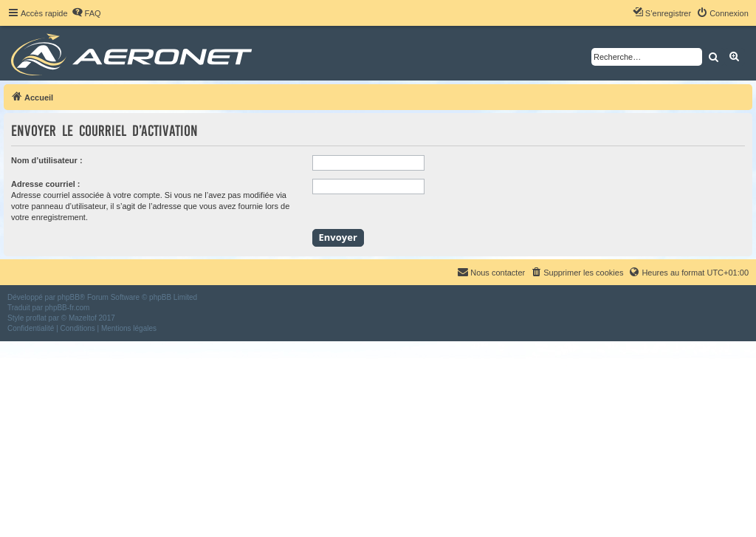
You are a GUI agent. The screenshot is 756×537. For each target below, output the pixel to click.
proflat (36, 318)
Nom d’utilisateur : (47, 160)
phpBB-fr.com (68, 308)
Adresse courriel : (46, 184)
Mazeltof (83, 318)
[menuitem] (86, 13)
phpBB (69, 297)
